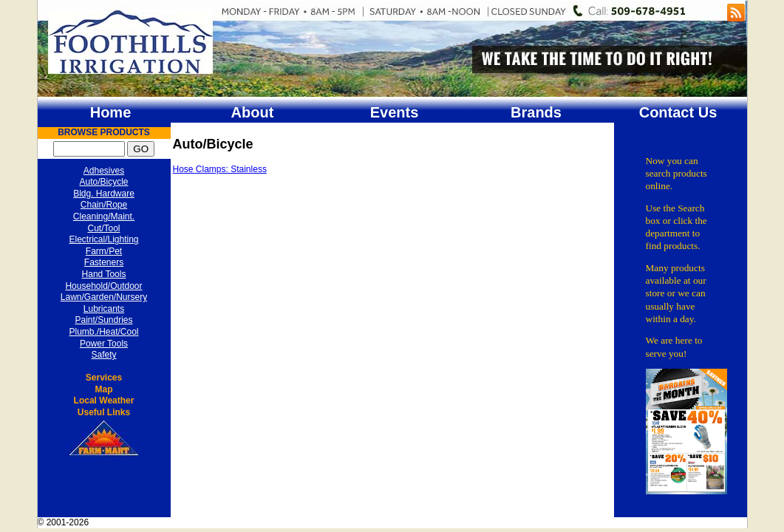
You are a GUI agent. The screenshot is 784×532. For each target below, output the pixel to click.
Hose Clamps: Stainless (220, 169)
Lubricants (104, 309)
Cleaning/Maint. (104, 216)
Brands (536, 112)
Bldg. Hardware (104, 194)
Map (104, 389)
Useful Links (104, 412)
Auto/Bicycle (103, 182)
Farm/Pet (104, 251)
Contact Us (678, 112)
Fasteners (104, 262)
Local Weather (104, 400)
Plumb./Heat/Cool (103, 332)
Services (104, 378)
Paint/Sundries (103, 320)
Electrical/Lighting (103, 239)
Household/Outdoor (103, 286)
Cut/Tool (103, 228)
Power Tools (104, 344)
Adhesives (104, 171)
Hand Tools (104, 274)
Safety (103, 355)
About (253, 112)
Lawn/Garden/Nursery (104, 297)
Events (395, 112)
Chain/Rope (104, 205)
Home (111, 112)
